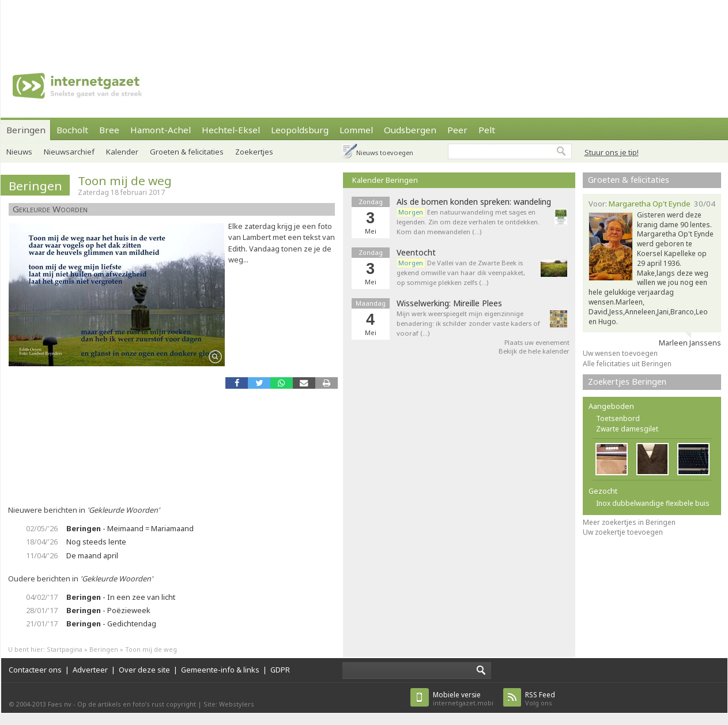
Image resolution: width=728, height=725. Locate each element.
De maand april (92, 555)
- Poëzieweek (108, 610)
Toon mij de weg (125, 181)
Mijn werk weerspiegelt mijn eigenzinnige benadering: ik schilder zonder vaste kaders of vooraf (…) (468, 323)
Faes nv (60, 704)
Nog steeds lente (96, 542)
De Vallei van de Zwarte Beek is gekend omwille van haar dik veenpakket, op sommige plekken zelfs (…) (461, 273)
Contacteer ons (35, 670)
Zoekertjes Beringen (627, 382)
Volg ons (540, 699)
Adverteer (90, 670)
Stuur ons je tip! (612, 152)
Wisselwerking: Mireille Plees (449, 303)
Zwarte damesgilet (627, 429)
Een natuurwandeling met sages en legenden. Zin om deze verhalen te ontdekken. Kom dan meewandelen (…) (468, 222)
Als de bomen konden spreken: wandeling (474, 202)
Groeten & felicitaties (629, 180)
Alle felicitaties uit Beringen (627, 364)
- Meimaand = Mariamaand (130, 528)
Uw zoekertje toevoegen (623, 532)
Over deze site (144, 670)
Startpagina (65, 649)
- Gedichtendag (111, 623)
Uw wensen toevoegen (620, 353)
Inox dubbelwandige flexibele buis (653, 503)
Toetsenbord (618, 418)
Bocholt (72, 130)
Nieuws (19, 152)
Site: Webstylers (229, 704)
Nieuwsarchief (69, 152)
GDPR (280, 670)
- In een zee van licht (121, 597)
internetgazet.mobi (463, 699)
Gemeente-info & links (220, 670)
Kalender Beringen (385, 180)
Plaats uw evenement (537, 342)
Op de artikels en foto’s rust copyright (137, 704)
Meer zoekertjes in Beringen (629, 522)
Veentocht (416, 253)
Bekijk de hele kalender (534, 351)
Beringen (26, 130)
